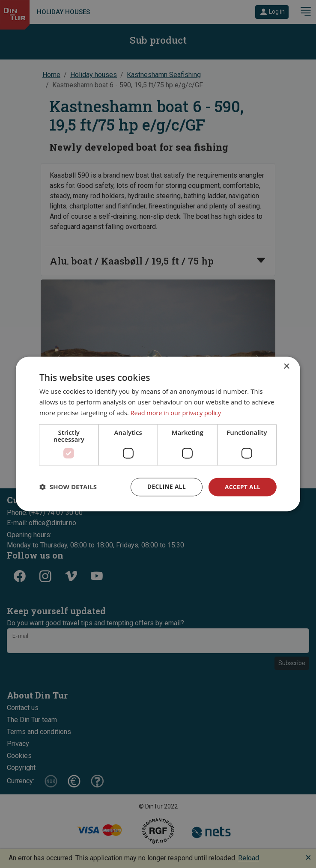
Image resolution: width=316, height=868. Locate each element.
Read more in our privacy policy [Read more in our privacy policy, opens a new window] (178, 413)
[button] (68, 487)
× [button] (286, 367)
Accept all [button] (242, 486)
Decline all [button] (165, 486)
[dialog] (158, 434)
